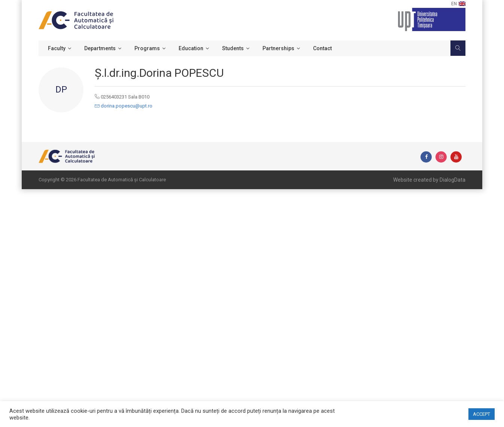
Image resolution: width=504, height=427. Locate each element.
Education (191, 48)
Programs (147, 48)
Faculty (57, 48)
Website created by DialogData (429, 180)
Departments (100, 48)
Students (233, 48)
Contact (322, 48)
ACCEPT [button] (482, 414)
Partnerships (278, 48)
